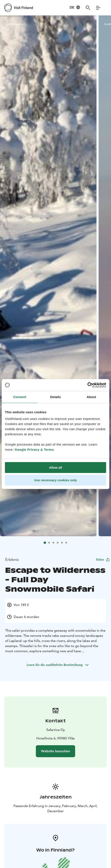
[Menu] (98, 8)
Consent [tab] (20, 397)
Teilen (103, 560)
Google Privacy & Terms (34, 450)
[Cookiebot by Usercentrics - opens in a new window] (87, 385)
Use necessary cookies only (55, 480)
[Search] (88, 8)
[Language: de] (75, 7)
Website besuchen (55, 751)
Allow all (56, 467)
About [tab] (91, 397)
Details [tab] (55, 397)
